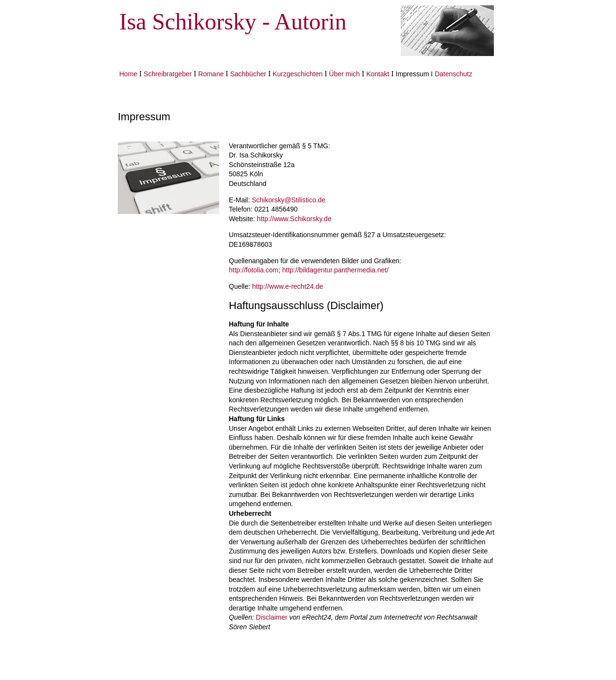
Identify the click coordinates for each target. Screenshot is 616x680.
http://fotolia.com (254, 270)
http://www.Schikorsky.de (294, 219)
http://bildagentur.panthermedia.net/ (336, 270)
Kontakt (378, 74)
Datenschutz (453, 74)
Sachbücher (248, 74)
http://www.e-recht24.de (287, 286)
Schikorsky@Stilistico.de (288, 200)
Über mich (345, 74)
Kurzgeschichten (298, 74)
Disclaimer (272, 617)
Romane (212, 74)
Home (128, 74)
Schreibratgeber (168, 74)
